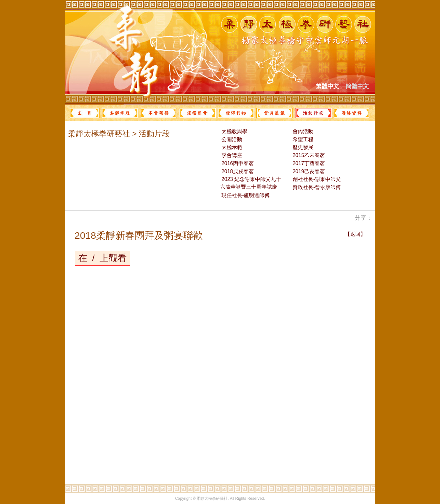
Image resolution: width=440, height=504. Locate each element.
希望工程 (302, 139)
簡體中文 (357, 86)
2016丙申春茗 (237, 163)
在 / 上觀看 (103, 258)
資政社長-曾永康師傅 (316, 187)
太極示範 (231, 147)
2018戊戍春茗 (237, 171)
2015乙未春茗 (308, 155)
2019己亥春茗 (308, 171)
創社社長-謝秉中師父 (316, 179)
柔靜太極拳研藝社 (99, 134)
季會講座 (231, 155)
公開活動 (231, 139)
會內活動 (302, 131)
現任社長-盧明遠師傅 (245, 195)
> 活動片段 (150, 134)
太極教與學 (234, 131)
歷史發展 (302, 147)
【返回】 (355, 234)
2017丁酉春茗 (308, 163)
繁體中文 (327, 86)
